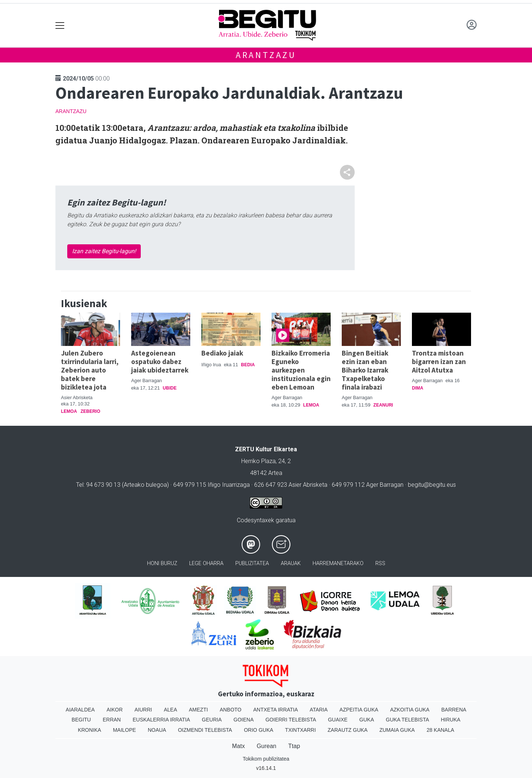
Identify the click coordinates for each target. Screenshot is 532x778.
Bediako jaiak (222, 353)
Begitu (81, 720)
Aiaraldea (80, 710)
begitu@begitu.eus (432, 485)
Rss (380, 563)
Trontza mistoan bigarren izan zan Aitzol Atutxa (439, 361)
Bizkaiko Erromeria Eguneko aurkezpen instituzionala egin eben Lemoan (301, 370)
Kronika (90, 730)
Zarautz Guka (348, 730)
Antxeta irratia (276, 710)
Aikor (115, 710)
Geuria (212, 720)
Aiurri (143, 710)
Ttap (294, 746)
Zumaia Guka (397, 730)
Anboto (231, 710)
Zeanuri (383, 405)
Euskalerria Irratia (161, 720)
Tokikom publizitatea (266, 759)
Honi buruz (162, 563)
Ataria (319, 710)
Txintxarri (301, 730)
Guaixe (338, 720)
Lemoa (69, 411)
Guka (367, 720)
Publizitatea (252, 563)
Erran (112, 720)
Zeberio (90, 411)
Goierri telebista (291, 720)
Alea (170, 710)
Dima (418, 388)
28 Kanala (441, 730)
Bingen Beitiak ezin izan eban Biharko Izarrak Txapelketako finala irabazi (365, 370)
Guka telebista (407, 720)
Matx (238, 746)
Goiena (243, 720)
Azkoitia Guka (410, 710)
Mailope (125, 730)
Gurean (267, 746)
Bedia (248, 365)
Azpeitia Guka (359, 710)
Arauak (291, 563)
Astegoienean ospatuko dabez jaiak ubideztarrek (160, 361)
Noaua (157, 730)
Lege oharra (206, 563)
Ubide (170, 388)
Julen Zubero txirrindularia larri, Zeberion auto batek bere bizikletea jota (90, 370)
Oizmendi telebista (205, 730)
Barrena (454, 710)
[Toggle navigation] (60, 25)
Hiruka (451, 720)
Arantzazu (266, 55)
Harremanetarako (338, 563)
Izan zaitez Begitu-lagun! (104, 251)
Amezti (198, 710)
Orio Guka (258, 730)
